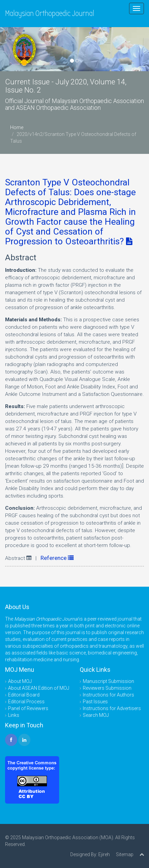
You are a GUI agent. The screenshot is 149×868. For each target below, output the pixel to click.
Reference (57, 558)
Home (17, 127)
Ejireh (104, 854)
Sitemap (125, 854)
